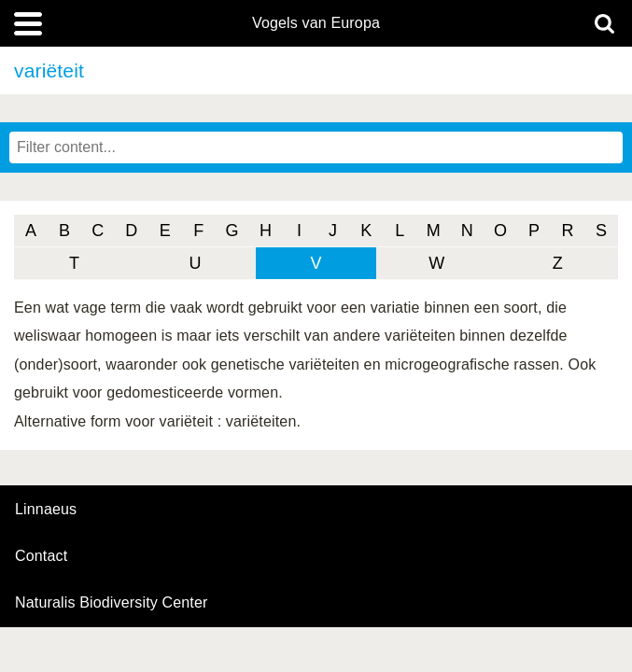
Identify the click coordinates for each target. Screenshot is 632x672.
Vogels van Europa (316, 23)
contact (41, 556)
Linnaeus (46, 510)
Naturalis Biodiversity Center (112, 603)
